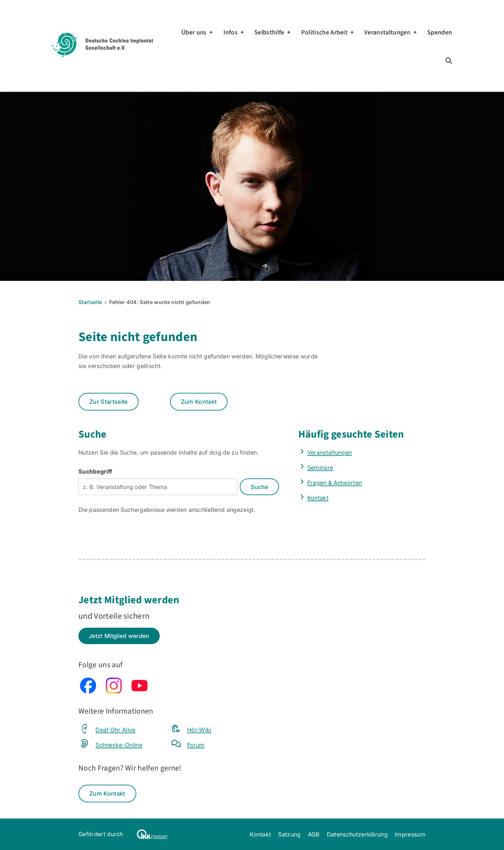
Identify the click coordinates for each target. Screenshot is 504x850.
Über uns (194, 32)
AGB (314, 834)
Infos (231, 32)
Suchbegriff (95, 471)
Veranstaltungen (387, 32)
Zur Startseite (108, 402)
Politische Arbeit (324, 32)
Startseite (90, 302)
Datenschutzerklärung (357, 834)
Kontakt (318, 498)
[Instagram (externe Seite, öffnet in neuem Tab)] (114, 692)
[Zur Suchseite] (449, 61)
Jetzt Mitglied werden (119, 636)
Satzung (289, 834)
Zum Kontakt (199, 402)
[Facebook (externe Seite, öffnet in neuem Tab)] (88, 692)
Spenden (440, 32)
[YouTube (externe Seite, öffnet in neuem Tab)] (139, 692)
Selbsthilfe (269, 32)
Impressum (410, 834)
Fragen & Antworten (335, 483)
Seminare (320, 467)
